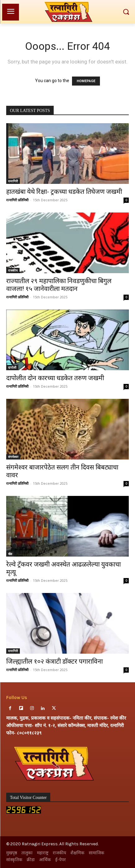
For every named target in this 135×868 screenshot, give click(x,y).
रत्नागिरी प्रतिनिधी (17, 200)
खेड (10, 554)
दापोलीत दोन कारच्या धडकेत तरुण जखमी (55, 378)
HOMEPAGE (86, 81)
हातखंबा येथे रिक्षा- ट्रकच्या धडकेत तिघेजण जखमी (64, 192)
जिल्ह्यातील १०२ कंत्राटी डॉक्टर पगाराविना (54, 661)
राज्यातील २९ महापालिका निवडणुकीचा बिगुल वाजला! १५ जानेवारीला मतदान (59, 285)
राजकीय (13, 270)
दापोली (12, 367)
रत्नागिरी (13, 181)
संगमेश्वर (13, 457)
